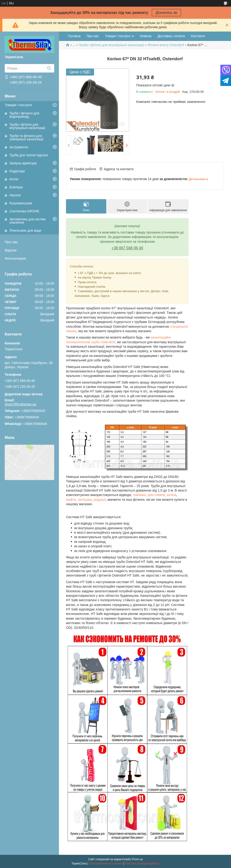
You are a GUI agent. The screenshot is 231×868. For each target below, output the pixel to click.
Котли (14, 179)
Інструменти (19, 147)
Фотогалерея (15, 258)
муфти (71, 500)
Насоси (15, 195)
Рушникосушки (21, 203)
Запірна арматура (23, 163)
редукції (100, 500)
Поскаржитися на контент (106, 864)
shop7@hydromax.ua (20, 404)
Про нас (11, 242)
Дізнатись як (166, 13)
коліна (172, 495)
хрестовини (156, 495)
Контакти (198, 36)
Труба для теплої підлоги (29, 155)
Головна (74, 36)
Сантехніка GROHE (24, 211)
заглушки (85, 500)
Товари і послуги (18, 105)
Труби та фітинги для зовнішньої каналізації (26, 137)
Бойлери (16, 187)
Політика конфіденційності (142, 864)
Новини (146, 36)
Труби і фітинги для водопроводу (24, 115)
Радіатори (17, 171)
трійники (139, 495)
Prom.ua (138, 859)
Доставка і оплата (171, 36)
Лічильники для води (25, 230)
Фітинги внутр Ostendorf (166, 45)
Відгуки (11, 250)
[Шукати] (49, 68)
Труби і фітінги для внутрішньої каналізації (27, 126)
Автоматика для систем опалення (27, 221)
